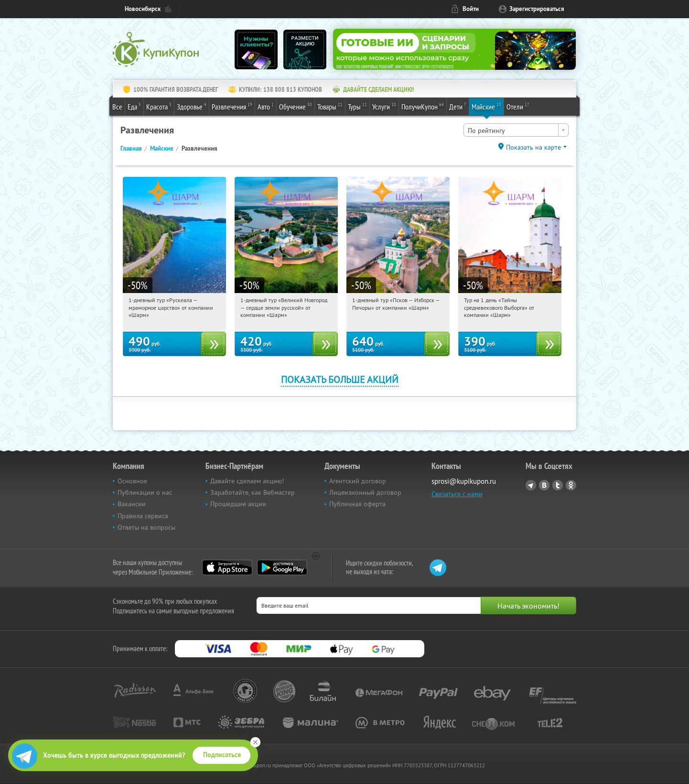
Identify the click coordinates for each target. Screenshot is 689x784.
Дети (458, 106)
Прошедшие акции (238, 504)
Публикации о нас (145, 492)
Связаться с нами (457, 494)
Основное (132, 481)
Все (117, 107)
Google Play (282, 567)
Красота (159, 106)
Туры (357, 106)
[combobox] (516, 130)
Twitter (558, 485)
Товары (330, 106)
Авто (266, 106)
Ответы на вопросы (146, 527)
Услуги (384, 106)
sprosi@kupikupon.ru (464, 481)
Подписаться (222, 755)
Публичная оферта (357, 504)
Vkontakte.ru (544, 485)
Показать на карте (533, 147)
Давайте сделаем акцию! (247, 481)
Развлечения (232, 106)
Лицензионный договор (365, 492)
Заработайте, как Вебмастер (253, 492)
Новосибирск (143, 9)
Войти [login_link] (471, 9)
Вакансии (132, 504)
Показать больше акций (340, 379)
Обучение (296, 106)
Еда (134, 106)
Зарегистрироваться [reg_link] (537, 9)
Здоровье (192, 106)
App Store (227, 567)
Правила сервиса (143, 516)
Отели (518, 106)
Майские (486, 106)
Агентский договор (358, 481)
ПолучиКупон (423, 106)
